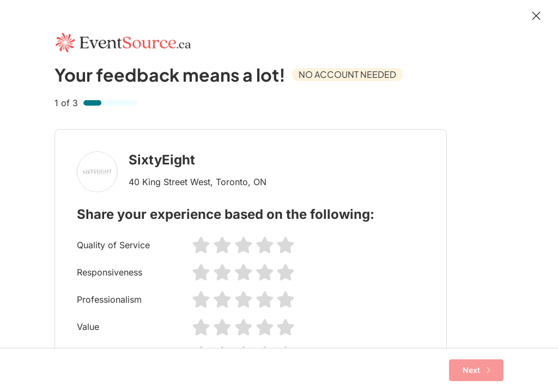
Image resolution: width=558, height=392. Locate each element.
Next (477, 370)
